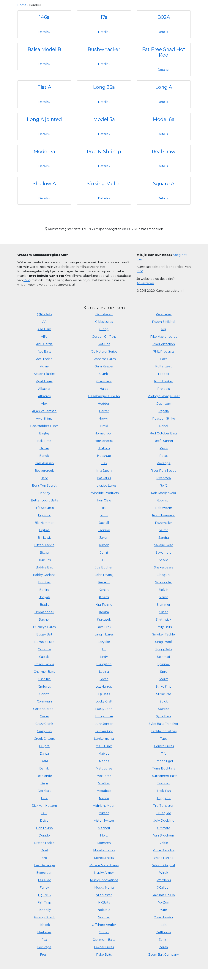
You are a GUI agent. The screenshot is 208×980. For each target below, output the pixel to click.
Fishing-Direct (44, 917)
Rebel (164, 426)
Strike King (164, 687)
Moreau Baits (104, 858)
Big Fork (44, 515)
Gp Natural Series (104, 352)
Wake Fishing (164, 858)
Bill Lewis (44, 538)
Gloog (104, 329)
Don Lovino (44, 828)
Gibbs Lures (104, 322)
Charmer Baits (44, 672)
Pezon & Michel (164, 322)
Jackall (104, 523)
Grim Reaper (104, 366)
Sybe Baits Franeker (164, 724)
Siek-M (164, 590)
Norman (104, 917)
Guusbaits (104, 381)
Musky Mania (104, 888)
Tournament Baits (164, 776)
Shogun (164, 575)
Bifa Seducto (44, 508)
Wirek (164, 873)
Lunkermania (104, 739)
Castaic (44, 657)
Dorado (44, 835)
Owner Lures (104, 947)
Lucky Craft (104, 701)
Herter (104, 411)
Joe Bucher (104, 567)
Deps (44, 783)
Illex (104, 463)
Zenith (164, 940)
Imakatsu (104, 478)
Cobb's (44, 694)
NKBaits (104, 902)
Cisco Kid (44, 679)
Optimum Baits (104, 940)
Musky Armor (104, 873)
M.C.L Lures (104, 746)
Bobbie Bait (44, 567)
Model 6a (164, 119)
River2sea (164, 478)
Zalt (164, 925)
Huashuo (104, 456)
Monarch (104, 843)
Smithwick (164, 620)
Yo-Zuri (164, 902)
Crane (44, 716)
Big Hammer (44, 523)
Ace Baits (44, 352)
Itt (104, 508)
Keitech (104, 582)
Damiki (44, 768)
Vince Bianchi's (164, 850)
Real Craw (164, 151)
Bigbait (44, 530)
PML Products (164, 352)
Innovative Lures (104, 486)
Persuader (164, 314)
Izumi (104, 515)
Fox (44, 940)
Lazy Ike (104, 642)
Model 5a (104, 119)
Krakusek (104, 620)
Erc (44, 858)
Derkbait (44, 791)
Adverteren (145, 283)
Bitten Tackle (44, 545)
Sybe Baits (164, 716)
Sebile (164, 560)
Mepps (104, 798)
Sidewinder (164, 582)
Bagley (44, 433)
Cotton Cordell (44, 709)
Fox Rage (44, 947)
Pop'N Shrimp (104, 151)
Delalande (44, 776)
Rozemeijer (164, 523)
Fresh (44, 955)
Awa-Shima (44, 419)
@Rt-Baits (44, 314)
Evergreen (44, 873)
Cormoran (44, 701)
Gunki (104, 374)
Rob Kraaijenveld (164, 493)
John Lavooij (104, 575)
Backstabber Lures (44, 426)
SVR (27, 280)
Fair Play (44, 880)
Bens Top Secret (44, 486)
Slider (164, 612)
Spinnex (164, 664)
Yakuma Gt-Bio (164, 895)
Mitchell (104, 828)
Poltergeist (164, 366)
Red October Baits (164, 433)
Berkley (44, 493)
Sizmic (164, 597)
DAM (44, 761)
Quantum (164, 404)
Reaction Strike (164, 419)
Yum (164, 910)
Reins (164, 448)
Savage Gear (164, 545)
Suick (164, 701)
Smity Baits (164, 627)
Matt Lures (104, 768)
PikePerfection (164, 344)
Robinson (164, 500)
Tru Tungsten (164, 806)
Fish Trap (44, 902)
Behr (44, 478)
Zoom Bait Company (164, 955)
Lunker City (104, 731)
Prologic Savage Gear (164, 396)
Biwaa (44, 553)
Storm (164, 679)
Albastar (44, 389)
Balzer (44, 448)
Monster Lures (104, 850)
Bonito (44, 590)
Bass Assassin (44, 463)
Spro (164, 672)
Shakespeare (164, 567)
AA (44, 322)
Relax (164, 456)
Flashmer (44, 932)
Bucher (44, 620)
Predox (164, 374)
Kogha (104, 612)
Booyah (44, 597)
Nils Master (104, 895)
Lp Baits (104, 694)
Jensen (104, 545)
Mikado (104, 813)
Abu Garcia (44, 344)
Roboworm (164, 508)
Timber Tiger (164, 761)
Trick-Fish (164, 791)
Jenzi (104, 553)
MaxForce (104, 776)
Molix (104, 835)
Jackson (104, 530)
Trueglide (164, 813)
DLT (44, 813)
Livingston (104, 664)
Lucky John (104, 709)
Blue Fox (44, 560)
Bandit (44, 456)
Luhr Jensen (104, 724)
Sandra (164, 538)
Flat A (44, 87)
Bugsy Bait (44, 634)
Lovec (104, 679)
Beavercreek (44, 471)
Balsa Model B (44, 49)
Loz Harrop (104, 687)
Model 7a (44, 151)
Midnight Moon (104, 806)
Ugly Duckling (164, 821)
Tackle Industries (164, 731)
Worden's (164, 880)
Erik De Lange (44, 865)
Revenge (164, 463)
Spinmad (164, 657)
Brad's (44, 605)
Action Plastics (44, 374)
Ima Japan (104, 471)
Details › (44, 32)
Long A (164, 87)
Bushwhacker (104, 49)
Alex (44, 404)
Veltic (164, 843)
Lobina (104, 672)
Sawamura (164, 553)
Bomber (44, 582)
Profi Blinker (164, 381)
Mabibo (104, 754)
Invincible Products (104, 493)
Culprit (44, 746)
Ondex (104, 932)
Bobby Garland (44, 575)
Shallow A (44, 183)
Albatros (44, 396)
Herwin (104, 419)
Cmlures (44, 687)
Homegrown (104, 433)
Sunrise (164, 709)
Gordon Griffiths (104, 337)
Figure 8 (44, 895)
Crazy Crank (44, 724)
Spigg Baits (164, 649)
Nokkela (104, 910)
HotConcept (104, 441)
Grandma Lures (104, 359)
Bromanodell (44, 612)
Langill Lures (104, 634)
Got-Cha (104, 344)
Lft (104, 649)
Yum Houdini (164, 917)
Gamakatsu (104, 314)
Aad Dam (44, 329)
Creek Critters (44, 739)
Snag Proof (164, 642)
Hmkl (104, 426)
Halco (104, 389)
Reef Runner (164, 441)
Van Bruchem (164, 835)
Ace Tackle (44, 359)
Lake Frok (104, 627)
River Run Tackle (164, 471)
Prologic (164, 389)
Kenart (104, 590)
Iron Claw (104, 500)
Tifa (164, 754)
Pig (164, 329)
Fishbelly (44, 910)
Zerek (164, 947)
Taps (164, 739)
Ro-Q (164, 486)
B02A (164, 17)
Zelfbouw (164, 932)
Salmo (164, 530)
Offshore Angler (104, 925)
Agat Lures (44, 381)
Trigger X (164, 798)
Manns (104, 761)
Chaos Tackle (44, 664)
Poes (164, 359)
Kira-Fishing (104, 605)
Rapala (164, 411)
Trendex (164, 783)
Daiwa (44, 754)
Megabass (104, 791)
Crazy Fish (44, 731)
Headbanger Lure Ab (104, 396)
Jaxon (104, 538)
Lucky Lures (104, 716)
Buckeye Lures (44, 627)
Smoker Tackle (164, 634)
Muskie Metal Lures (104, 865)
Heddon (104, 404)
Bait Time (44, 441)
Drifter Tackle (44, 843)
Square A (164, 183)
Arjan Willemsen (44, 411)
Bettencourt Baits (44, 500)
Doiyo (44, 821)
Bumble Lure (44, 642)
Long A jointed (44, 119)
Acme (44, 366)
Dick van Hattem (44, 806)
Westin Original (164, 865)
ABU (44, 337)
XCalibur (164, 888)
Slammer (164, 605)
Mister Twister (104, 821)
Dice (44, 798)
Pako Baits (104, 955)
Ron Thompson (164, 515)
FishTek (44, 925)
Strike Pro (164, 694)
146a (44, 17)
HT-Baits (104, 448)
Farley (44, 888)
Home (22, 5)
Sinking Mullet (104, 183)
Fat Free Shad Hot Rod (164, 52)
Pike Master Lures (164, 337)
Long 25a (104, 87)
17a (104, 17)
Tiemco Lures (164, 746)
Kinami (104, 597)
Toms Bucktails (164, 768)
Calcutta (44, 649)
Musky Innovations (104, 880)
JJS (104, 560)
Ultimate (164, 828)
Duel (44, 850)
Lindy (104, 657)
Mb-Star (104, 783)
